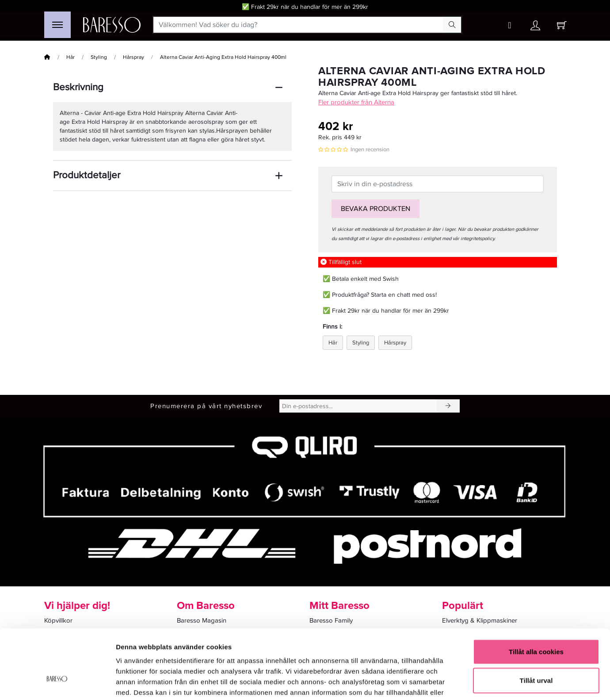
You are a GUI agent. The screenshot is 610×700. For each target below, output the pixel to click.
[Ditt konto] (535, 28)
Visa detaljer (480, 683)
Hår (71, 57)
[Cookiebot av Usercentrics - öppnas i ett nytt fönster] (57, 683)
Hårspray (133, 57)
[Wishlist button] (510, 25)
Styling (99, 57)
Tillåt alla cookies (536, 595)
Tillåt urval (536, 625)
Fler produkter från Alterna (356, 102)
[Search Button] (452, 25)
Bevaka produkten (376, 209)
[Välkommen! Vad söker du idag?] (299, 25)
